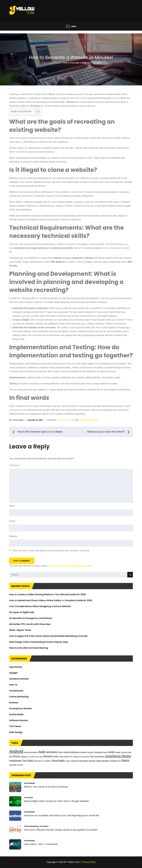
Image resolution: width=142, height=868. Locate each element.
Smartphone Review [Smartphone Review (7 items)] (118, 756)
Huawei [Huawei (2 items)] (118, 752)
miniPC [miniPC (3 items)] (56, 756)
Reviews (14, 703)
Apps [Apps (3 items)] (60, 752)
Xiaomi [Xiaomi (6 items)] (125, 760)
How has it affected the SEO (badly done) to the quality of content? (61, 830)
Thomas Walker (18, 420)
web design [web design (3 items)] (83, 761)
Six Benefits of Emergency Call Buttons (31, 618)
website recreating (89, 420)
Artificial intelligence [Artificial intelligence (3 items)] (71, 752)
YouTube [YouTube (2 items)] (20, 765)
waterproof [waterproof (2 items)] (74, 761)
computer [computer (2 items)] (90, 752)
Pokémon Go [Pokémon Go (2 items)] (77, 756)
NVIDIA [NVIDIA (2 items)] (66, 756)
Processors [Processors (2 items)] (86, 756)
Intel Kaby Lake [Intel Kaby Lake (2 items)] (126, 752)
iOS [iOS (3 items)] (11, 756)
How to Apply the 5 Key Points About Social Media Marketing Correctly (48, 636)
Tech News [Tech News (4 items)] (28, 761)
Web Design (65, 420)
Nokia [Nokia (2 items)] (62, 756)
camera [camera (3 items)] (83, 752)
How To (13, 685)
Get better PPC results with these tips (30, 624)
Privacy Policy (89, 862)
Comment (15, 465)
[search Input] (71, 575)
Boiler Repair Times (20, 630)
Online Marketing (19, 697)
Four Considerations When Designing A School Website (40, 606)
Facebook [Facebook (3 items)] (98, 752)
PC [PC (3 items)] (71, 756)
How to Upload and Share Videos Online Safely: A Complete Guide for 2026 (51, 600)
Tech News (15, 726)
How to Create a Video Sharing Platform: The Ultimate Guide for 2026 (47, 594)
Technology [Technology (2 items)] (38, 761)
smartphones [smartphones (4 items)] (16, 761)
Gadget (13, 673)
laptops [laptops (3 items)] (23, 756)
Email (13, 521)
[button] (71, 100)
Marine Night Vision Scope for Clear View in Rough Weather (57, 801)
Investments (16, 691)
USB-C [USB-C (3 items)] (48, 761)
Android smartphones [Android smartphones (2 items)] (31, 752)
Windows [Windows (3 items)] (106, 761)
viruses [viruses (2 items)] (68, 761)
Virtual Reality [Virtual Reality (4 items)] (58, 761)
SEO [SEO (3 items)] (92, 756)
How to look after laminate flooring (29, 648)
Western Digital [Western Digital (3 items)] (95, 761)
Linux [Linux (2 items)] (37, 756)
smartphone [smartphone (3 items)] (99, 756)
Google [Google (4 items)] (111, 752)
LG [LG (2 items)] (28, 756)
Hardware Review (19, 679)
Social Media (16, 714)
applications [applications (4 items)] (52, 752)
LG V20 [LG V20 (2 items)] (32, 756)
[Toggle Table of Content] (36, 112)
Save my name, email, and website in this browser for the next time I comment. (51, 551)
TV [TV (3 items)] (43, 761)
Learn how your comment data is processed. (70, 566)
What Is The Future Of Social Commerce (46, 787)
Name (13, 506)
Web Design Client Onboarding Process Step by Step (38, 642)
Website (13, 536)
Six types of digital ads (22, 612)
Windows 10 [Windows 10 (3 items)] (115, 761)
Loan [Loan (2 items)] (41, 756)
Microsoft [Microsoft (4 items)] (48, 756)
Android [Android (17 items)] (16, 751)
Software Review (18, 720)
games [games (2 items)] (105, 752)
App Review (16, 667)
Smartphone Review (20, 708)
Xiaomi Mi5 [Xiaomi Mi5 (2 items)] (13, 765)
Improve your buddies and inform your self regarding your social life (62, 815)
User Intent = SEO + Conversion (41, 844)
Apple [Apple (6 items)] (42, 752)
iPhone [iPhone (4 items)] (16, 756)
